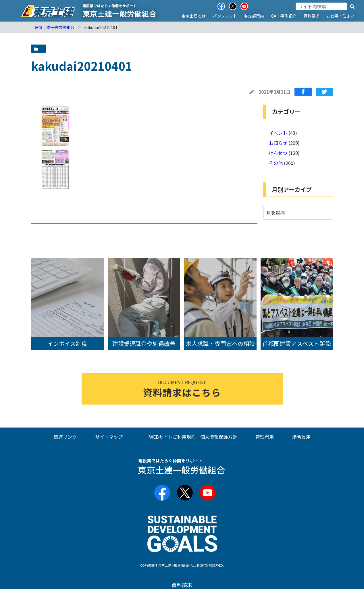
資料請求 (311, 16)
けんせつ (278, 153)
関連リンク (65, 437)
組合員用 (301, 437)
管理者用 (265, 437)
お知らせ (278, 143)
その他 (276, 163)
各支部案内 (254, 16)
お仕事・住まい (340, 16)
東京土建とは (194, 16)
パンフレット (225, 16)
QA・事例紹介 (284, 16)
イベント (278, 133)
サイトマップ (109, 437)
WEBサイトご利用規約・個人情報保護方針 (193, 437)
